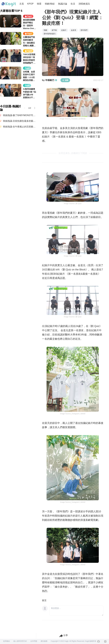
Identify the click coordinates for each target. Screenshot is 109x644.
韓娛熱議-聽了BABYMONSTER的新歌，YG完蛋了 (20, 115)
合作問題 (34, 641)
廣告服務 (44, 641)
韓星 (39, 4)
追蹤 (65, 80)
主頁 (22, 4)
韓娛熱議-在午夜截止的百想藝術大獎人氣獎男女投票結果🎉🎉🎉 (20, 127)
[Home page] (9, 4)
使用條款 (7, 641)
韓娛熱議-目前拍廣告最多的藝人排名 (20, 121)
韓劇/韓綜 (50, 4)
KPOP (30, 4)
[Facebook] (98, 641)
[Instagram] (105, 641)
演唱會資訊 (84, 4)
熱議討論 (63, 4)
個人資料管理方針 (20, 641)
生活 (73, 4)
